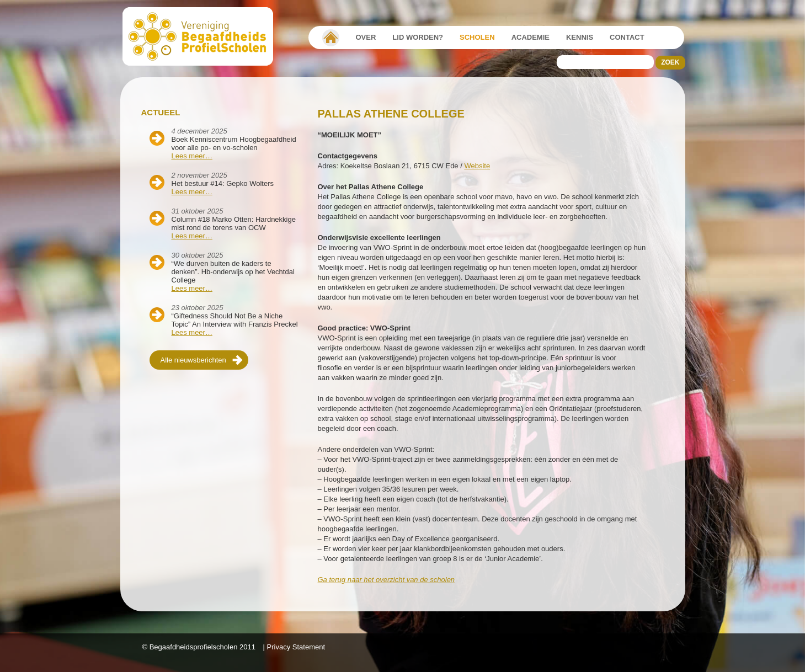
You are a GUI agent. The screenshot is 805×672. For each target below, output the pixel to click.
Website (477, 166)
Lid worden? (418, 37)
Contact (627, 37)
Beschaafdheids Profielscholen (203, 36)
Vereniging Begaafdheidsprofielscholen (331, 38)
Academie (531, 37)
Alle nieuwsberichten (193, 360)
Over (366, 37)
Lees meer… (192, 156)
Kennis (580, 37)
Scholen (477, 37)
